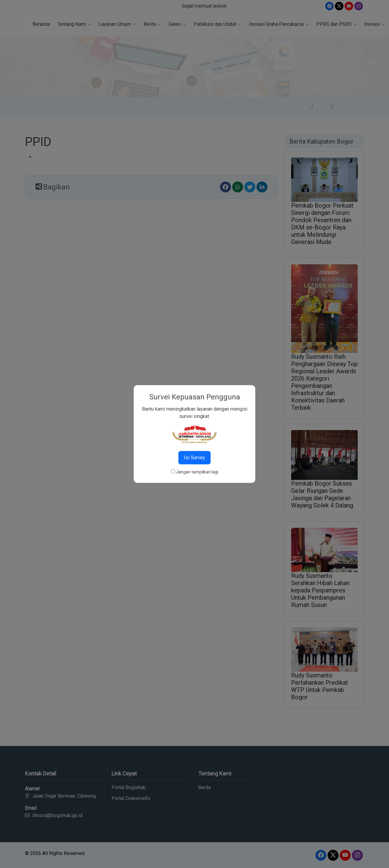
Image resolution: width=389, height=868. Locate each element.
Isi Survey (194, 458)
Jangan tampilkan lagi (197, 472)
